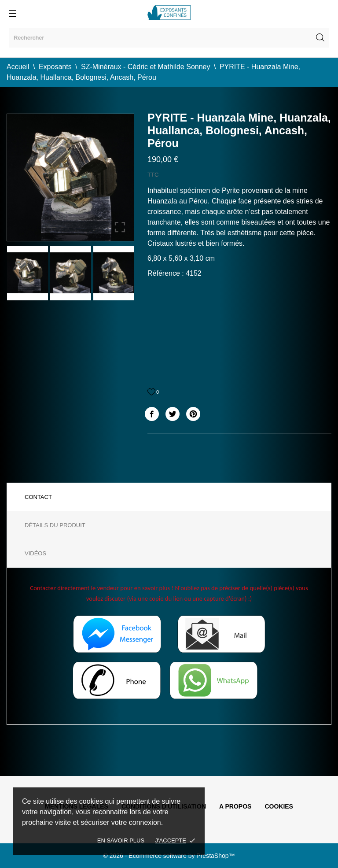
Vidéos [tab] (35, 553)
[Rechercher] (169, 38)
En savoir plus (121, 840)
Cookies (279, 806)
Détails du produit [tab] (55, 525)
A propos (235, 806)
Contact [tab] (38, 497)
